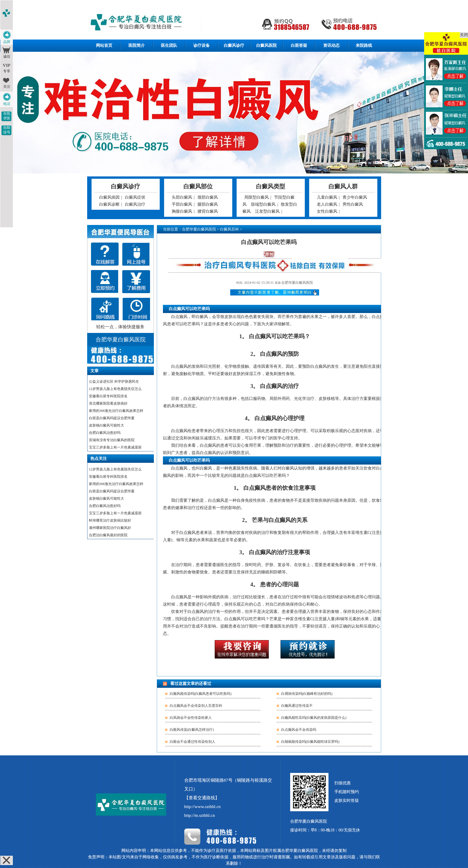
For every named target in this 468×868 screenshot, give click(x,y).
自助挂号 (7, 130)
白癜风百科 (229, 229)
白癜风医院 (266, 45)
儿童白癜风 (327, 197)
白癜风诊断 (109, 204)
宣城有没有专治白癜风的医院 (112, 440)
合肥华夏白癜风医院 (199, 229)
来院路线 (364, 45)
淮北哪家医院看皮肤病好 (108, 403)
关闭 (464, 35)
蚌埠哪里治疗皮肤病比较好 (110, 520)
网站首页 (104, 45)
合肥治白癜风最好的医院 (108, 535)
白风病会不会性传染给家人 (191, 718)
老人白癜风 (327, 204)
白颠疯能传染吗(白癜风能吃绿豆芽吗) (310, 742)
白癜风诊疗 (234, 45)
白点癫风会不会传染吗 (299, 730)
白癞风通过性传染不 (297, 706)
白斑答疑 (299, 45)
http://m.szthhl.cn (200, 815)
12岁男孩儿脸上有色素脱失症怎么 (115, 389)
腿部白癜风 (208, 204)
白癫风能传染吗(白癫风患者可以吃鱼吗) (201, 694)
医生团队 (169, 45)
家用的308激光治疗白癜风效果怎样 (116, 411)
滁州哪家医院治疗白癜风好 (110, 528)
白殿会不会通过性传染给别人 (192, 742)
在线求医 (7, 116)
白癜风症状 (135, 197)
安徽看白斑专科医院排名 (108, 396)
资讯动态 (331, 45)
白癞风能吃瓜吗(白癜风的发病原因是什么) (314, 718)
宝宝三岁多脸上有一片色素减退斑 (115, 447)
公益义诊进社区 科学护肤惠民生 (114, 381)
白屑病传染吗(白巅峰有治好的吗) (307, 694)
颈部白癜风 (208, 197)
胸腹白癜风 (182, 211)
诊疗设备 (202, 45)
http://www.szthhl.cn (203, 807)
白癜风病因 (109, 197)
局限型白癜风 (257, 197)
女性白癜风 (327, 211)
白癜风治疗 (135, 204)
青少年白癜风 (355, 197)
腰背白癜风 (208, 211)
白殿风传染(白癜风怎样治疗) (192, 730)
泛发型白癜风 (267, 211)
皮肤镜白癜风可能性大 (106, 425)
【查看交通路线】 (202, 798)
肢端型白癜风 (263, 204)
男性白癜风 (353, 204)
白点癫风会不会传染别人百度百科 (196, 706)
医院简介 (137, 45)
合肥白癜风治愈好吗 (105, 433)
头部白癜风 (182, 197)
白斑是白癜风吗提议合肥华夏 (112, 418)
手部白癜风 (182, 204)
